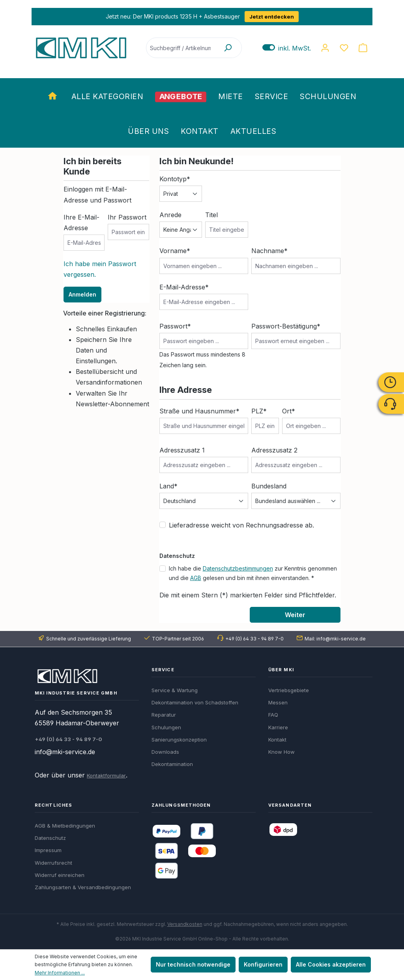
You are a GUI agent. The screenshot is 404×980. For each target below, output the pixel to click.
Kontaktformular (106, 775)
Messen (278, 702)
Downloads (165, 752)
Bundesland (269, 486)
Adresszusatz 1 (182, 450)
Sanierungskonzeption (179, 740)
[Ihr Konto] (325, 48)
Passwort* (175, 326)
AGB (196, 578)
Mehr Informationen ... (60, 973)
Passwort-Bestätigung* (286, 326)
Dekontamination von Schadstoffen (195, 702)
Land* (168, 486)
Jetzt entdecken (271, 17)
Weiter (295, 615)
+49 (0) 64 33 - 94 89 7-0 (254, 639)
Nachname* (269, 251)
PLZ (259, 411)
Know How (281, 752)
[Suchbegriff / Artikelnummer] (180, 48)
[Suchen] (228, 48)
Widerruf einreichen (60, 875)
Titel (211, 215)
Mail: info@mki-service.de (335, 639)
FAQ (273, 715)
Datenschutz (50, 838)
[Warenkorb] (363, 48)
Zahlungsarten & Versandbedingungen (83, 887)
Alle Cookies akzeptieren (331, 964)
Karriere (278, 727)
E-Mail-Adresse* (184, 287)
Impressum (48, 850)
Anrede (170, 215)
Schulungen (166, 727)
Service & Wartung (175, 690)
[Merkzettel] (344, 48)
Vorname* (175, 251)
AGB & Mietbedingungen (65, 826)
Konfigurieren (263, 964)
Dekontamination (172, 764)
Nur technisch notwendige (193, 964)
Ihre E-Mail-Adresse (81, 222)
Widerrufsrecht (53, 863)
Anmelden (82, 294)
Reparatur (164, 715)
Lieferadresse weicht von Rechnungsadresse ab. (241, 525)
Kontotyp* (175, 179)
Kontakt (277, 740)
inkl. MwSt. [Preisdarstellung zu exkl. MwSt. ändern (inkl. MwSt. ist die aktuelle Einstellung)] (287, 48)
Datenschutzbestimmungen (238, 568)
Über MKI (281, 670)
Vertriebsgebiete (289, 690)
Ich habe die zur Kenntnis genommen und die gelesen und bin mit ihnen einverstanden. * (253, 573)
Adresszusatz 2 (274, 450)
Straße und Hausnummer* (199, 411)
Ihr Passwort (127, 217)
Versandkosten (185, 924)
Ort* (289, 411)
